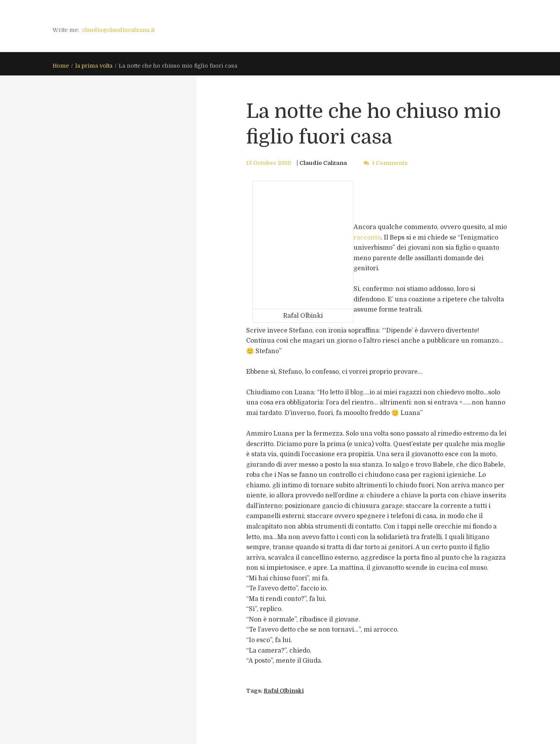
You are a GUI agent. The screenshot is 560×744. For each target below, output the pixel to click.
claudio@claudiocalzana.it (118, 30)
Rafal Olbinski (284, 691)
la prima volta (94, 66)
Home (61, 66)
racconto (367, 238)
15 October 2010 (269, 163)
